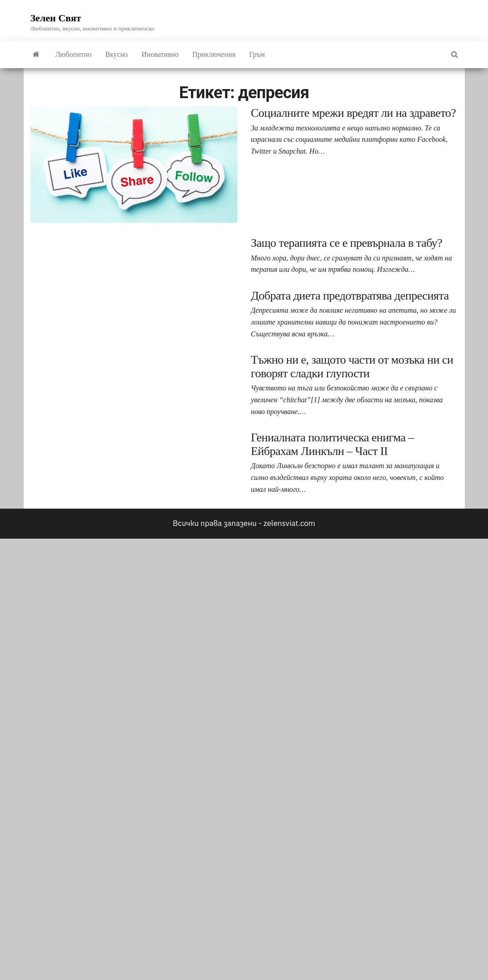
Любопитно (74, 54)
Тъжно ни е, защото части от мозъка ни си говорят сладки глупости (352, 367)
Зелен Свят (56, 18)
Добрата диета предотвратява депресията (350, 296)
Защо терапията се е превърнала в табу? (347, 243)
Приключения (214, 54)
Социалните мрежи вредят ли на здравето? (354, 113)
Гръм (257, 54)
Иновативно (160, 54)
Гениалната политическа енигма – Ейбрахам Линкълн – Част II (332, 444)
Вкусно (116, 54)
